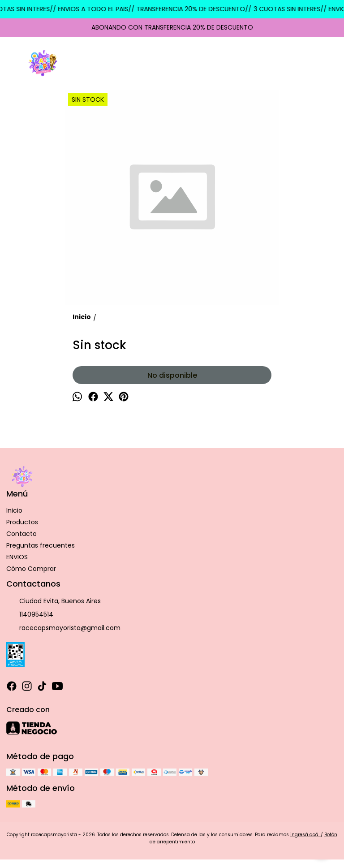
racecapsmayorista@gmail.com (63, 628)
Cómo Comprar (31, 569)
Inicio (14, 510)
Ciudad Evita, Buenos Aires (54, 601)
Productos (22, 522)
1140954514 (30, 615)
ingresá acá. (305, 835)
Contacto (21, 534)
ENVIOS (17, 557)
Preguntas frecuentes (41, 545)
